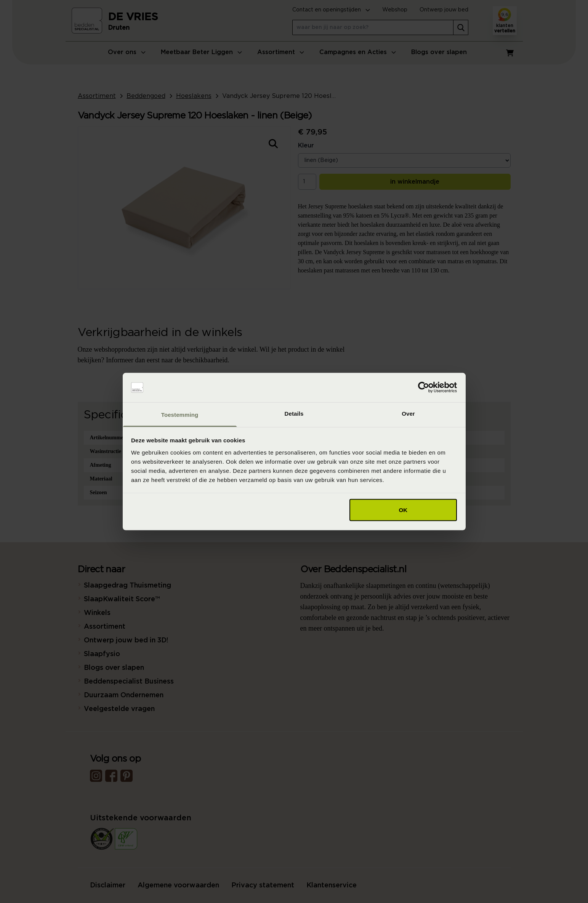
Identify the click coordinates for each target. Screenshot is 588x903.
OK (403, 510)
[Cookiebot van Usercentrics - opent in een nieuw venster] (424, 387)
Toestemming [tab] (180, 414)
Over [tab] (408, 413)
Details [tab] (294, 413)
